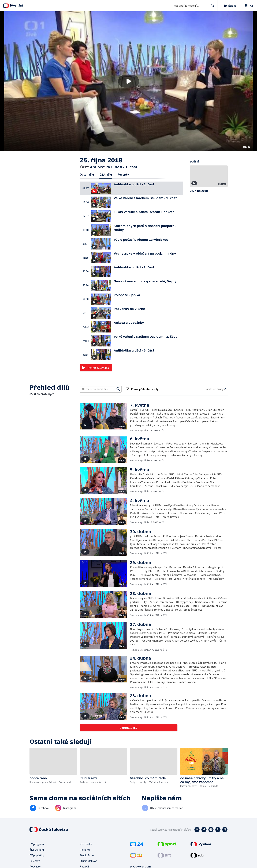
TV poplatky (37, 855)
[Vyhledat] (118, 389)
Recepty (123, 174)
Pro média (86, 844)
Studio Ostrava (89, 861)
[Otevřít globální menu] (249, 6)
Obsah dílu (87, 174)
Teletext (35, 861)
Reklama (85, 850)
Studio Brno (87, 855)
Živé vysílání (37, 850)
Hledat (212, 7)
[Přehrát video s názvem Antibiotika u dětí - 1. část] (129, 81)
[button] (128, 81)
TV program (37, 844)
